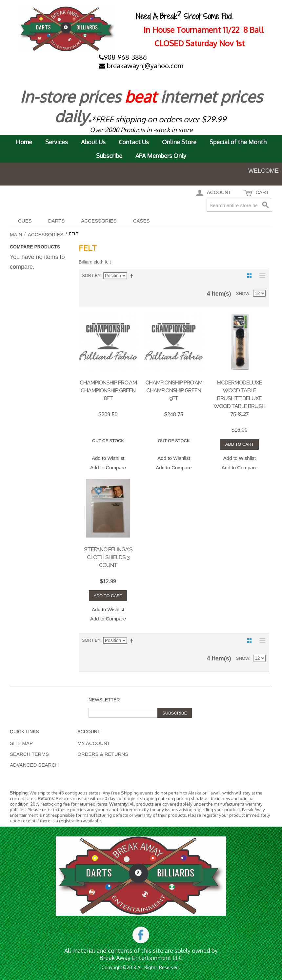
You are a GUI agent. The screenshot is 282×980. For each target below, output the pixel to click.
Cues (25, 221)
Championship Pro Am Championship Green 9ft (174, 390)
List (261, 276)
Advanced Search (34, 765)
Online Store (179, 142)
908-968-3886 (123, 57)
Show (243, 294)
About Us (93, 142)
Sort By (91, 275)
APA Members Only (161, 156)
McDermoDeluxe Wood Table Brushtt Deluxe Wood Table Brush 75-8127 (239, 398)
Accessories (99, 221)
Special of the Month (238, 142)
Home (24, 142)
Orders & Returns (103, 754)
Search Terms (29, 754)
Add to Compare (108, 468)
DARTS (57, 221)
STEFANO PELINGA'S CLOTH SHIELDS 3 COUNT (108, 557)
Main (16, 235)
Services (57, 142)
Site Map (21, 743)
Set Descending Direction (133, 276)
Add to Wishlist (108, 458)
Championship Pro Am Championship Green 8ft (108, 390)
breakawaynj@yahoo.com (141, 66)
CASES (141, 221)
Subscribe (109, 156)
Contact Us (134, 142)
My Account (94, 743)
